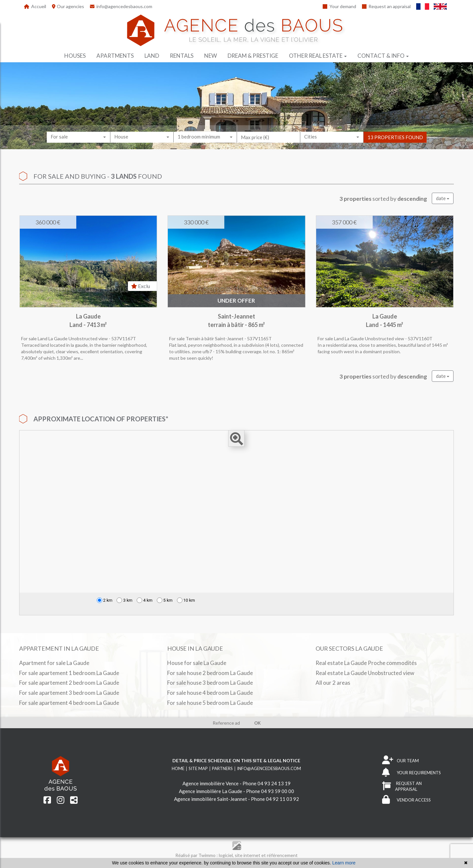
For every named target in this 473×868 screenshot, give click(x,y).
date (443, 198)
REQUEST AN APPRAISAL (402, 786)
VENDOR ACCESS (406, 800)
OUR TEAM (400, 760)
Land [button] (152, 56)
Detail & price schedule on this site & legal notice (236, 760)
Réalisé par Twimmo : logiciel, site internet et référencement (236, 855)
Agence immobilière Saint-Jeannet (211, 799)
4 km (145, 600)
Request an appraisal (386, 6)
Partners (222, 768)
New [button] (211, 56)
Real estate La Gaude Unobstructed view (365, 673)
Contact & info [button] (383, 56)
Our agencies (68, 6)
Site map (198, 768)
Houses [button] (75, 56)
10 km (186, 600)
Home (178, 768)
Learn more (344, 863)
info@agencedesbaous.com (121, 6)
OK (257, 723)
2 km (105, 600)
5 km (165, 600)
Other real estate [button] (318, 56)
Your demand (339, 6)
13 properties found (395, 143)
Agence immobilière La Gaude (211, 791)
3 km (124, 600)
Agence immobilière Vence (211, 783)
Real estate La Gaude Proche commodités (366, 663)
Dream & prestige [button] (253, 56)
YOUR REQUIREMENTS (411, 773)
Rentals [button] (182, 56)
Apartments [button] (115, 56)
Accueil (35, 6)
